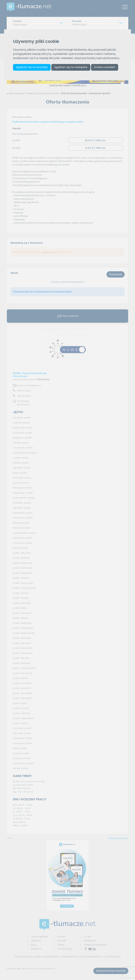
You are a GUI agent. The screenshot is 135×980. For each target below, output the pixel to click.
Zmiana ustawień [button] (105, 67)
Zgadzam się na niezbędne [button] (71, 67)
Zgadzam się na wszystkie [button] (32, 67)
